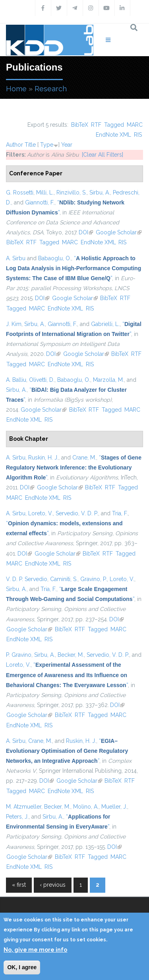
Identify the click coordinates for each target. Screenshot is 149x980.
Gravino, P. (94, 579)
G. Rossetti (20, 192)
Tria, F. (120, 513)
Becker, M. (71, 655)
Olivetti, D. (42, 380)
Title (30, 145)
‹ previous (53, 885)
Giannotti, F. (40, 202)
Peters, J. (17, 817)
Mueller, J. (114, 807)
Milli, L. (45, 192)
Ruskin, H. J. (43, 458)
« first (19, 885)
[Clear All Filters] (103, 155)
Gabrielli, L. (105, 324)
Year (67, 145)
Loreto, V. (41, 513)
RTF (96, 125)
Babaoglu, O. (55, 258)
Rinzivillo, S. (72, 192)
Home (16, 89)
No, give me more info (35, 950)
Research (51, 89)
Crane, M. (84, 458)
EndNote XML (113, 135)
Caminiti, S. (64, 579)
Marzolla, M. (108, 380)
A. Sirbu (16, 258)
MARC (135, 125)
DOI (86, 232)
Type (47, 145)
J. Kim (14, 324)
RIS (138, 135)
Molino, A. (86, 807)
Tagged (114, 125)
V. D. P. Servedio (27, 579)
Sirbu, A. (100, 192)
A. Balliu (16, 380)
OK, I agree (22, 967)
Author (15, 145)
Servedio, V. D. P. (77, 513)
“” (74, 268)
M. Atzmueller (24, 807)
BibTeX (80, 125)
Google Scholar (119, 232)
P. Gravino (19, 655)
